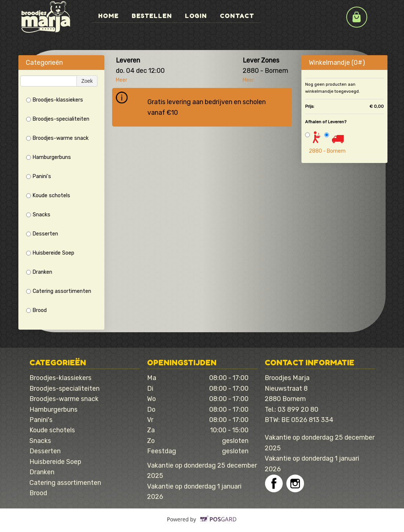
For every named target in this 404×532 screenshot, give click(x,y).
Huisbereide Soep (50, 253)
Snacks (38, 215)
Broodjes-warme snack (57, 138)
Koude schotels (48, 196)
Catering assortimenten (59, 291)
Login (198, 16)
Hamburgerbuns (49, 157)
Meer (121, 80)
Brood (36, 311)
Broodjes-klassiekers (55, 100)
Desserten (42, 234)
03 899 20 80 (298, 409)
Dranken (39, 272)
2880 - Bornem (327, 151)
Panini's (39, 177)
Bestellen (153, 16)
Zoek (87, 81)
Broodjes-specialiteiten (58, 119)
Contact (239, 16)
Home (109, 16)
